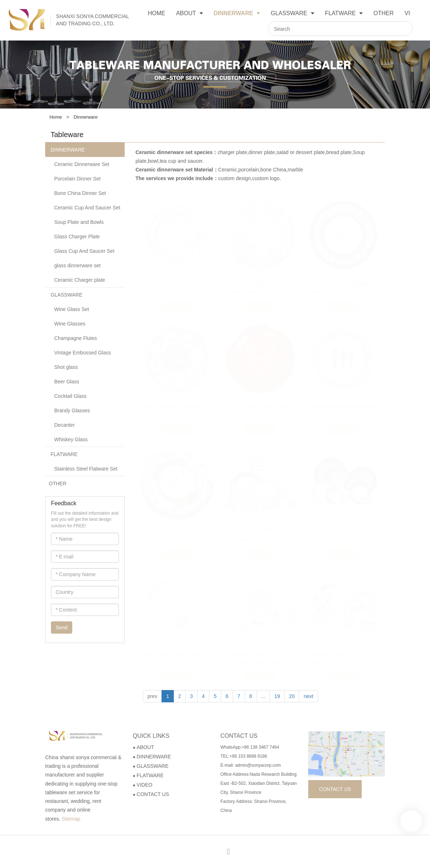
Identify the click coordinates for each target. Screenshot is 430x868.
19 (277, 696)
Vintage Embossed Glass (83, 353)
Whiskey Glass (71, 439)
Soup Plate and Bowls (79, 222)
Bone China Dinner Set (80, 193)
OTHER (58, 484)
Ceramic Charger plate (80, 280)
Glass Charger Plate (77, 237)
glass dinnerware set (77, 265)
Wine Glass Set (72, 309)
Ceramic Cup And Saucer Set (87, 208)
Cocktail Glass (70, 396)
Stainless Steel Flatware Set (86, 469)
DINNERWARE (68, 150)
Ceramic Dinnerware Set (82, 164)
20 (292, 696)
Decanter (64, 425)
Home (56, 117)
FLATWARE (64, 454)
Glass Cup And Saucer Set (84, 251)
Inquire (178, 299)
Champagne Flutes (76, 338)
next (308, 696)
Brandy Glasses (72, 410)
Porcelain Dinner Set (77, 179)
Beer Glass (67, 382)
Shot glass (66, 367)
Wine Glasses (70, 324)
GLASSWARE (66, 295)
